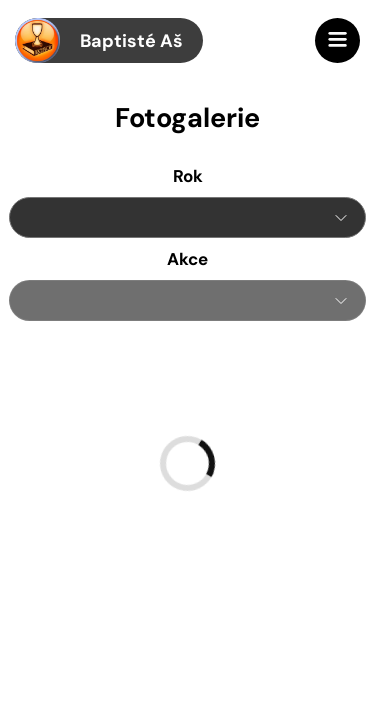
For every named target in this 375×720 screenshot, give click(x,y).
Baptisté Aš (99, 40)
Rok (188, 176)
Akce (187, 259)
